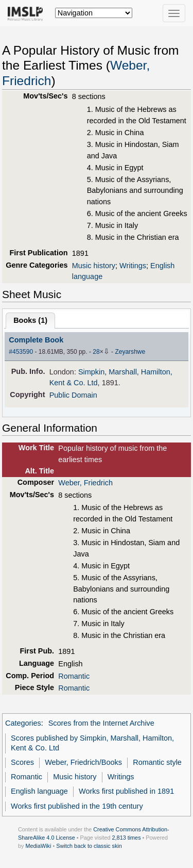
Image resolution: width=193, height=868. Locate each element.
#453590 (21, 352)
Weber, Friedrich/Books (83, 762)
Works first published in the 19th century (77, 806)
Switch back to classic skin (89, 846)
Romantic (74, 676)
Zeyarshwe (130, 352)
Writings (133, 266)
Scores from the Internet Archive (101, 723)
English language (39, 791)
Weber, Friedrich (85, 483)
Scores (22, 762)
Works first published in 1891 (126, 791)
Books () (30, 320)
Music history (94, 266)
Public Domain (73, 395)
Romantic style (157, 762)
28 (96, 352)
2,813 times (127, 838)
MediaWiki (38, 846)
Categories (23, 723)
